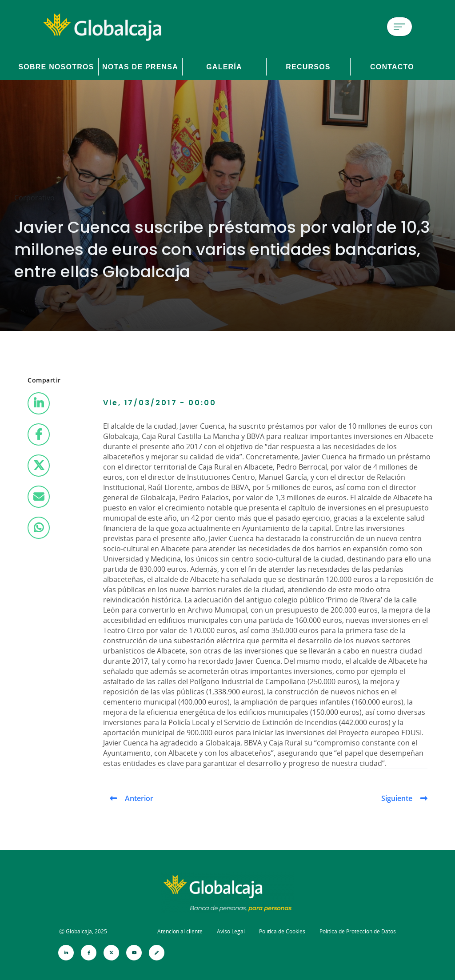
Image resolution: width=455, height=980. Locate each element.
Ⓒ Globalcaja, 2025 (83, 931)
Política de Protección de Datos (358, 931)
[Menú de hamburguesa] (399, 27)
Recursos (308, 67)
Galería (224, 67)
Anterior (139, 798)
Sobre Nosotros (56, 67)
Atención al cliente (180, 931)
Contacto (392, 67)
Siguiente (397, 798)
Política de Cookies (282, 931)
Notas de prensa (140, 67)
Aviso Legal (231, 931)
